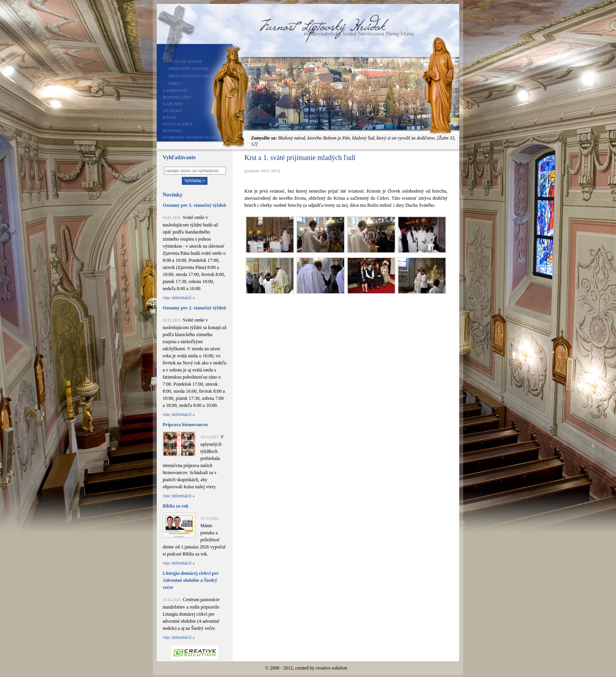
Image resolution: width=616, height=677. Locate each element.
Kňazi (169, 117)
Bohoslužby (177, 97)
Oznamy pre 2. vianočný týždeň (194, 308)
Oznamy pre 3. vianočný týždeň (194, 205)
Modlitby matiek (189, 68)
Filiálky (173, 110)
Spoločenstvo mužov (194, 76)
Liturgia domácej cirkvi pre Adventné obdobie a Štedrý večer (191, 580)
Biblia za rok (176, 506)
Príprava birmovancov (185, 425)
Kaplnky (173, 104)
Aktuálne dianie (182, 61)
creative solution (332, 668)
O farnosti (175, 90)
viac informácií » (179, 298)
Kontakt (173, 131)
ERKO (174, 83)
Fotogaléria (178, 124)
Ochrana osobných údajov (195, 137)
